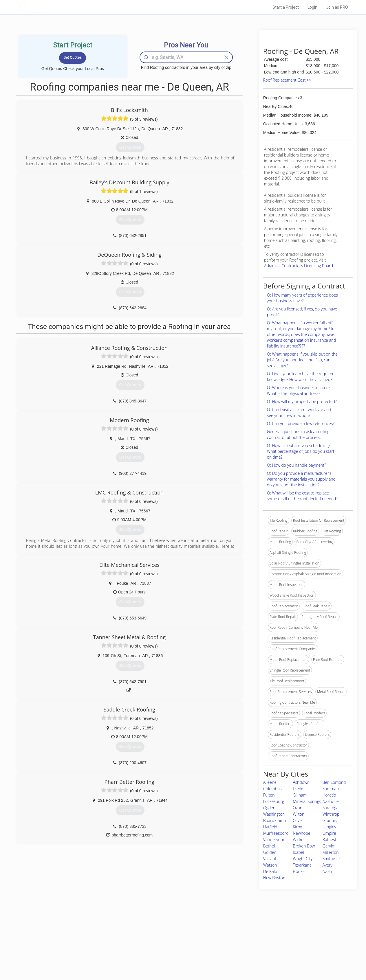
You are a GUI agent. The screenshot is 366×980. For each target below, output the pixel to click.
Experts (159, 937)
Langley (329, 827)
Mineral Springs (307, 801)
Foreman (331, 789)
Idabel (298, 852)
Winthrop (331, 814)
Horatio (329, 795)
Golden (270, 852)
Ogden (269, 808)
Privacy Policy (261, 937)
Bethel (269, 846)
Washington (274, 814)
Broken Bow (304, 846)
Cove (297, 820)
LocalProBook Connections (272, 950)
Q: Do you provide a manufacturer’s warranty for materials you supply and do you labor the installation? (301, 479)
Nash (327, 871)
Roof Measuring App (169, 944)
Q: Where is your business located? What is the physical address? (299, 390)
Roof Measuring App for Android (179, 957)
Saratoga (331, 808)
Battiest (330, 840)
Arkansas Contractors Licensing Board (299, 266)
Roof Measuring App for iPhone (178, 950)
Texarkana (302, 865)
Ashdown (301, 782)
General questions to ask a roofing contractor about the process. (298, 434)
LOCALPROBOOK (50, 7)
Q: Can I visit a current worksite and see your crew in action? (299, 412)
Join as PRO (337, 7)
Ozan (298, 808)
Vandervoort (274, 840)
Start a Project (286, 7)
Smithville (331, 859)
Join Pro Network (167, 931)
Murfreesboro (276, 833)
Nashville (331, 801)
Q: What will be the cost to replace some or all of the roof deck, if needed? (302, 496)
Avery (327, 865)
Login (312, 7)
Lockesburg (274, 801)
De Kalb (270, 871)
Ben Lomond (334, 782)
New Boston (274, 878)
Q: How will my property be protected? (302, 401)
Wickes (299, 840)
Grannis (330, 820)
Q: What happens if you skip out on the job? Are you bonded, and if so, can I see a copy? (302, 360)
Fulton (269, 795)
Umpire (329, 833)
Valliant (270, 859)
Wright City (303, 859)
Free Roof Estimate (88, 950)
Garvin (329, 846)
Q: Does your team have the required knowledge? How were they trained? (301, 377)
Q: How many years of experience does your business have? (302, 298)
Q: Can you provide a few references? (301, 423)
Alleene (270, 782)
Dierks (298, 789)
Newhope (301, 833)
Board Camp (275, 820)
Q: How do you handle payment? (297, 465)
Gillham (300, 795)
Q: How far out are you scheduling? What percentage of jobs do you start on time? (301, 451)
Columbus (272, 789)
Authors (256, 944)
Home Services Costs (90, 931)
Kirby (297, 827)
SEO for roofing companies (271, 957)
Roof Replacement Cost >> (287, 80)
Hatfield (270, 827)
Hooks (299, 871)
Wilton (299, 814)
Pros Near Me (83, 937)
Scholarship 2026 (264, 931)
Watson (270, 865)
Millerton (331, 852)
